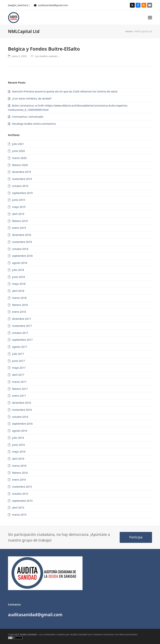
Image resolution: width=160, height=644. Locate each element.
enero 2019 (19, 228)
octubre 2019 (20, 186)
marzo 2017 (19, 382)
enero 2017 (19, 396)
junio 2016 (18, 445)
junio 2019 (18, 200)
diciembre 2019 (21, 172)
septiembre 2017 (22, 340)
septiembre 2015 (22, 501)
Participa (136, 537)
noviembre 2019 (22, 179)
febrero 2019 (20, 221)
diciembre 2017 (21, 319)
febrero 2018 (20, 305)
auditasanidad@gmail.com (53, 5)
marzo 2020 (19, 158)
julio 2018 (18, 270)
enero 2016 (19, 480)
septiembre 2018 (22, 256)
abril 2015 (18, 508)
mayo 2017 (19, 368)
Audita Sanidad (28, 634)
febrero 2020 (20, 165)
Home (129, 31)
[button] (150, 18)
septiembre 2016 (22, 424)
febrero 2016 (20, 473)
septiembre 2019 (22, 193)
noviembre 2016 (22, 410)
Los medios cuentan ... (47, 56)
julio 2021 (18, 144)
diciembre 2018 (21, 235)
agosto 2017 (20, 347)
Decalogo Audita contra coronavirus (34, 124)
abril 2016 (18, 459)
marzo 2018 (19, 298)
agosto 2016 (20, 431)
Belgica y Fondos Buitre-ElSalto (44, 49)
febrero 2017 (20, 389)
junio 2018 (18, 277)
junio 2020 (18, 151)
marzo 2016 (19, 466)
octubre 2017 (20, 333)
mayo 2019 (19, 207)
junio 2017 (18, 361)
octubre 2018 (20, 249)
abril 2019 (18, 214)
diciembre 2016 (21, 403)
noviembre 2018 (22, 242)
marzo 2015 (19, 515)
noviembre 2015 (22, 487)
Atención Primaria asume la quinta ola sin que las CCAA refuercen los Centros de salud (65, 91)
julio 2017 (18, 354)
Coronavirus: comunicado (28, 117)
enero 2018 (19, 312)
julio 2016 (18, 438)
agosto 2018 (20, 263)
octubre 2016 (20, 417)
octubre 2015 (20, 494)
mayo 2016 (19, 452)
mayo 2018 (19, 284)
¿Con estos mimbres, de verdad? (32, 98)
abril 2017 (18, 375)
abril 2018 (18, 291)
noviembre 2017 (22, 326)
